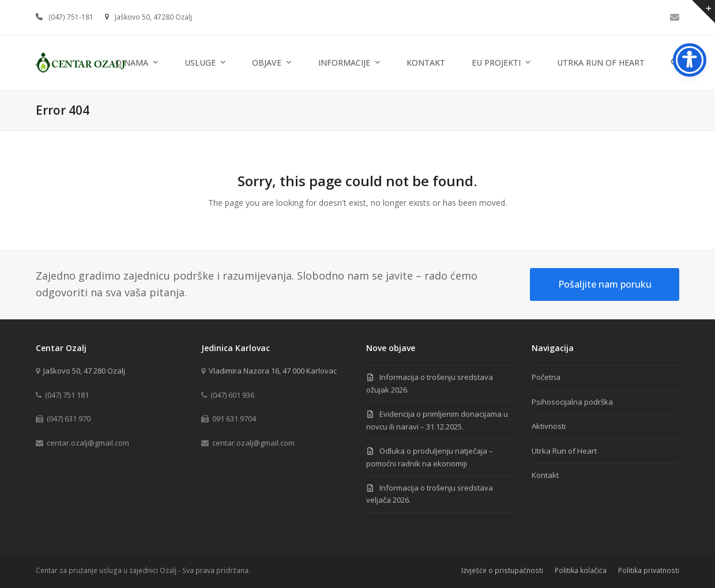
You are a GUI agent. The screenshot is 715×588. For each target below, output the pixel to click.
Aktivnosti (549, 426)
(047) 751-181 (71, 17)
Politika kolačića (581, 570)
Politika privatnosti (649, 570)
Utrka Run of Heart (564, 451)
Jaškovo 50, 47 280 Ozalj (84, 371)
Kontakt (545, 475)
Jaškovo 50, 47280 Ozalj (153, 17)
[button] (675, 63)
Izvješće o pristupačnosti (502, 570)
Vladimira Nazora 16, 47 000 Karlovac (273, 371)
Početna (546, 377)
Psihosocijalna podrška (572, 402)
